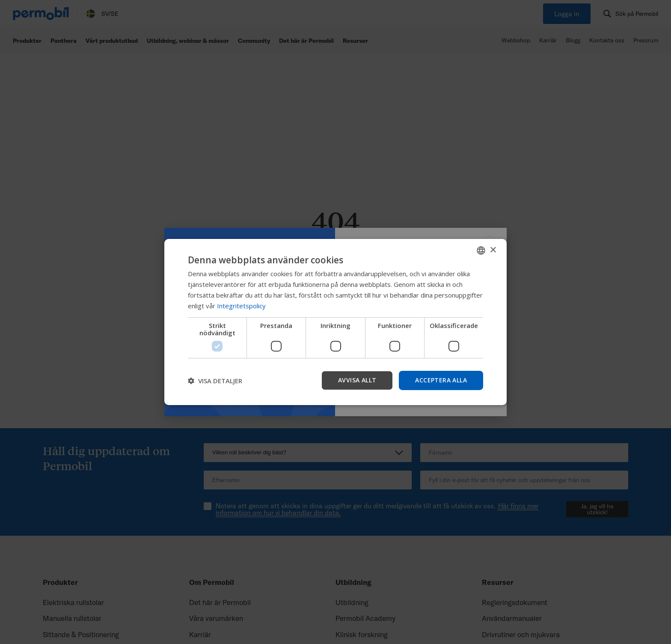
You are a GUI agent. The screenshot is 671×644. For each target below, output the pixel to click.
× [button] (493, 250)
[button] (215, 381)
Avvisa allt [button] (357, 380)
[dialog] (335, 322)
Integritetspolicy (241, 306)
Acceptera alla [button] (441, 380)
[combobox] (481, 250)
